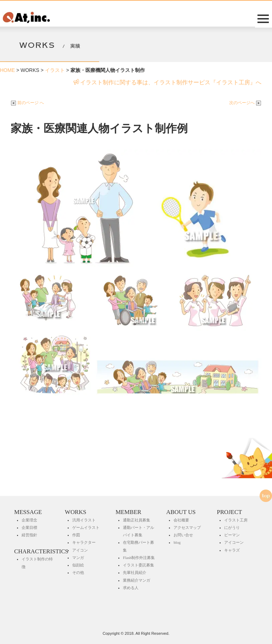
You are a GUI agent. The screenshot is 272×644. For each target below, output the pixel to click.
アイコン (80, 550)
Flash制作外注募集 (139, 558)
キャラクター (84, 542)
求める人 (131, 588)
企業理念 (29, 520)
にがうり (232, 527)
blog (177, 542)
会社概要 (181, 520)
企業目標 (29, 527)
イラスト (55, 70)
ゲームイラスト (86, 527)
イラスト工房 (236, 520)
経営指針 (29, 535)
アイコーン (234, 542)
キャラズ (232, 550)
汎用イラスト (84, 520)
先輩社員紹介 (135, 572)
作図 (76, 535)
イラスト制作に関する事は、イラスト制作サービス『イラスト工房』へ (167, 82)
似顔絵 (78, 565)
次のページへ (245, 103)
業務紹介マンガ (137, 580)
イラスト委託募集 (138, 565)
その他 (78, 572)
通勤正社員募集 (137, 520)
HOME (7, 70)
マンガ (78, 558)
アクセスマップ (187, 527)
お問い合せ (183, 535)
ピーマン (232, 535)
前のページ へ (27, 103)
